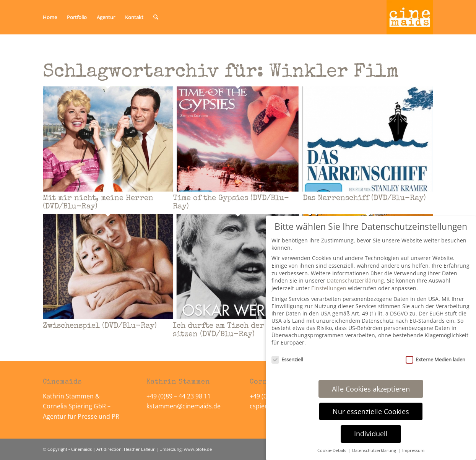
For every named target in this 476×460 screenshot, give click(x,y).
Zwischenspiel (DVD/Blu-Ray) (100, 326)
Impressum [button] (413, 450)
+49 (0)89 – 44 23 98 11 (179, 396)
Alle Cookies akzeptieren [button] (371, 389)
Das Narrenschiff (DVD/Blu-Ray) (364, 198)
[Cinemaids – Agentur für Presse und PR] (410, 17)
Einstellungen (329, 288)
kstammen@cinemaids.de (184, 406)
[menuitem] (50, 17)
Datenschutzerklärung (355, 280)
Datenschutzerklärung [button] (375, 450)
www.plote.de (198, 449)
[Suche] (156, 17)
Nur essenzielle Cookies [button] (371, 411)
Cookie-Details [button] (332, 450)
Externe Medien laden (435, 359)
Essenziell (287, 359)
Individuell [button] (371, 434)
